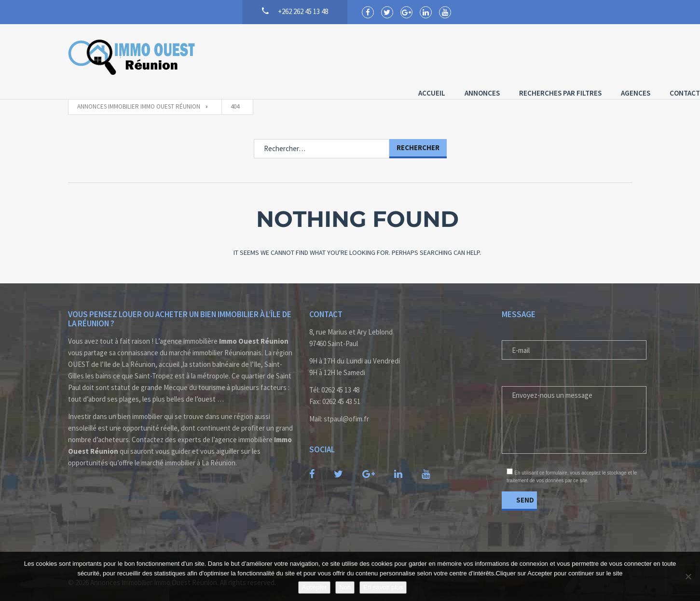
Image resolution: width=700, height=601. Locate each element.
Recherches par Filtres (493, 56)
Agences (568, 56)
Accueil (364, 56)
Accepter (314, 587)
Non (345, 587)
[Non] (688, 576)
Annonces (415, 56)
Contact (617, 56)
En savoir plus (383, 587)
